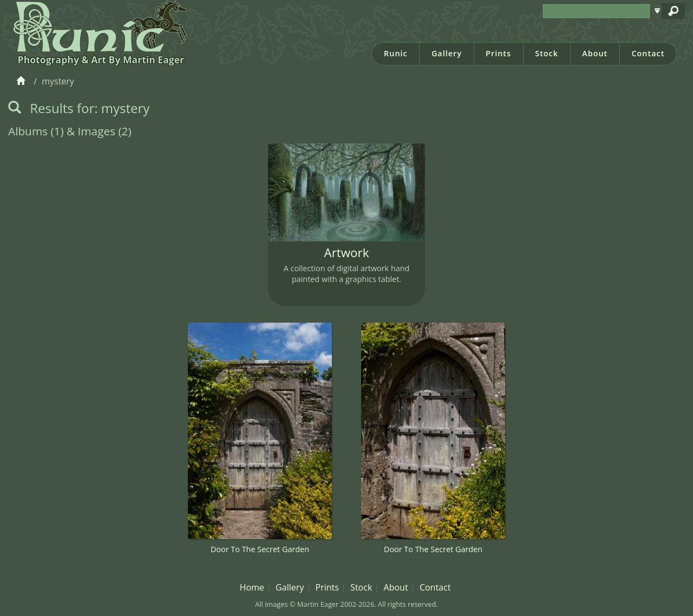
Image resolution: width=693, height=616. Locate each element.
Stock (547, 53)
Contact (648, 53)
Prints (498, 53)
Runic (396, 53)
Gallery (447, 53)
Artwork (346, 253)
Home (252, 587)
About (595, 53)
